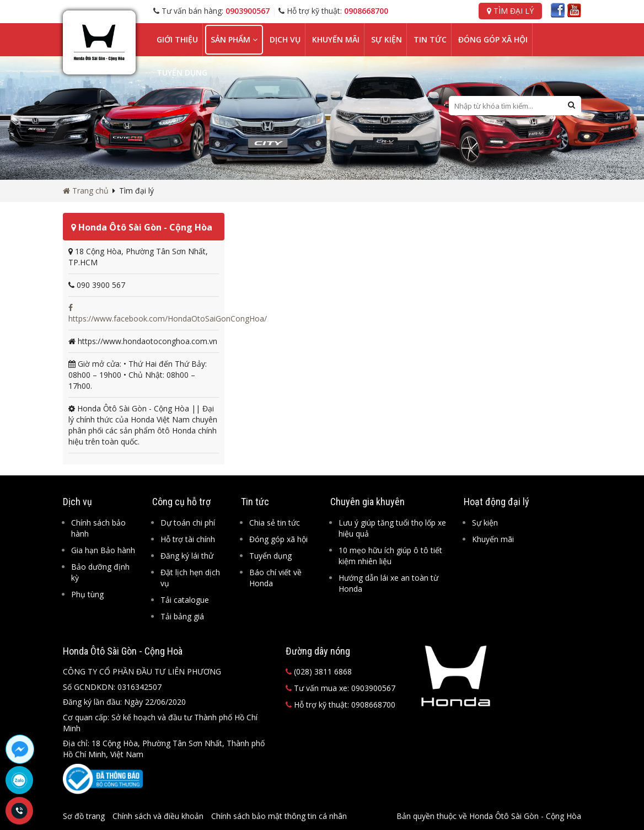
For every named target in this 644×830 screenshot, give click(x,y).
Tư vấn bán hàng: (211, 11)
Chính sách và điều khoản (158, 816)
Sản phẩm (234, 39)
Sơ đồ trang (84, 816)
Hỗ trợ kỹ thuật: (333, 11)
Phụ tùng (87, 594)
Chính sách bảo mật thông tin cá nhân (279, 816)
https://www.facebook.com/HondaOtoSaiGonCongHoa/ (168, 314)
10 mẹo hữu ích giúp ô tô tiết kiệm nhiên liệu (390, 556)
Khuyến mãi (336, 39)
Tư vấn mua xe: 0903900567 (340, 688)
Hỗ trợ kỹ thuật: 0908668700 (340, 705)
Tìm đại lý (510, 11)
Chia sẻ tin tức (275, 523)
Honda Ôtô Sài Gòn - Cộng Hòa (142, 227)
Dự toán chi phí (188, 523)
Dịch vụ (285, 39)
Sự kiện (387, 39)
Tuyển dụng (182, 73)
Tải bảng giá (182, 616)
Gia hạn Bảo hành (103, 550)
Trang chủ (86, 191)
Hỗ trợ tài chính (188, 539)
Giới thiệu (177, 39)
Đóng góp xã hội (493, 39)
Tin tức (430, 39)
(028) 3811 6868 (319, 671)
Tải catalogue (185, 600)
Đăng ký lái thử (187, 556)
